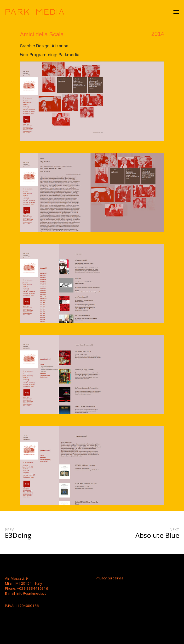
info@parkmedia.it (31, 593)
